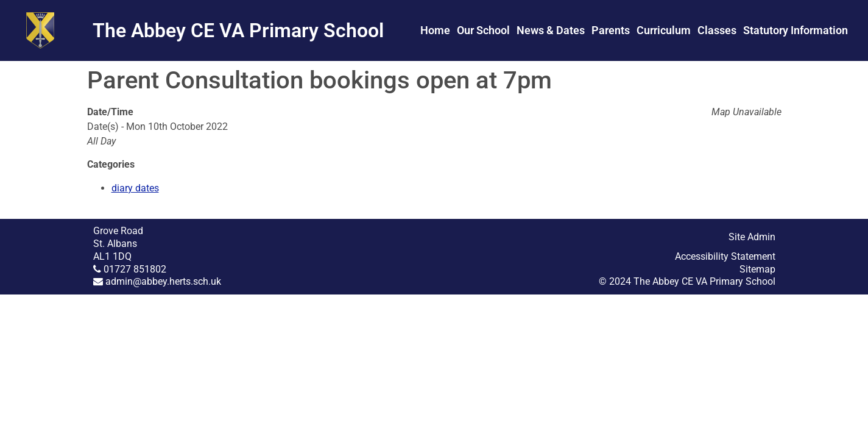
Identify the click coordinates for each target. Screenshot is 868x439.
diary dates (135, 188)
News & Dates (551, 30)
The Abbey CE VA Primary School (238, 30)
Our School (483, 30)
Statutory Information (796, 30)
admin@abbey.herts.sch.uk (163, 281)
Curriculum (664, 30)
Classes (717, 30)
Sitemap (757, 269)
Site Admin (752, 237)
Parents (611, 30)
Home (435, 30)
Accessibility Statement (725, 256)
